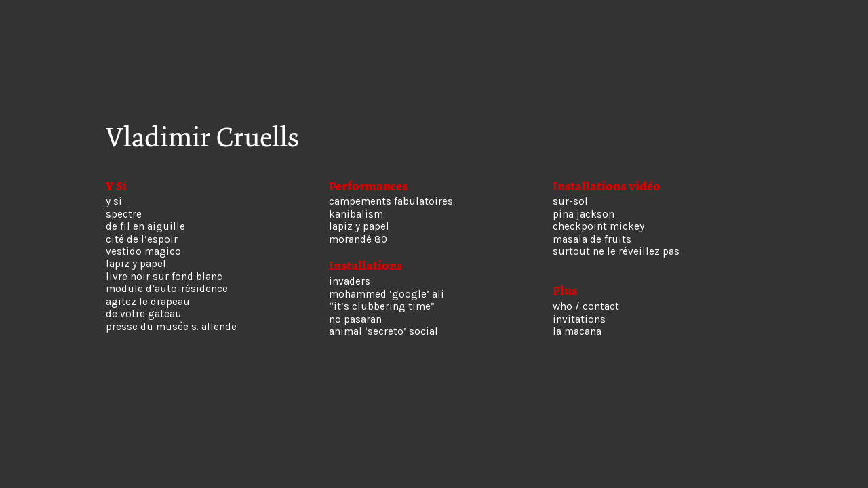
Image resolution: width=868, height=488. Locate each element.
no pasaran (355, 319)
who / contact (586, 306)
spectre (124, 214)
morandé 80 (358, 239)
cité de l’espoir (142, 239)
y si (114, 201)
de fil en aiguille (145, 226)
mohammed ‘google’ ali (387, 294)
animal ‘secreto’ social (383, 331)
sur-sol (570, 201)
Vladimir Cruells (202, 138)
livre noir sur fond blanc (164, 277)
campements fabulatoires (391, 201)
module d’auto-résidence (167, 289)
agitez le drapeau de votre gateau (148, 308)
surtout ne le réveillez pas (616, 251)
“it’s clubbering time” (382, 306)
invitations (579, 319)
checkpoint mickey (598, 226)
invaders (350, 281)
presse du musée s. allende (171, 327)
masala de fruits (592, 239)
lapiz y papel (136, 264)
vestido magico (143, 251)
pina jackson (584, 214)
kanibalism (356, 214)
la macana (577, 331)
